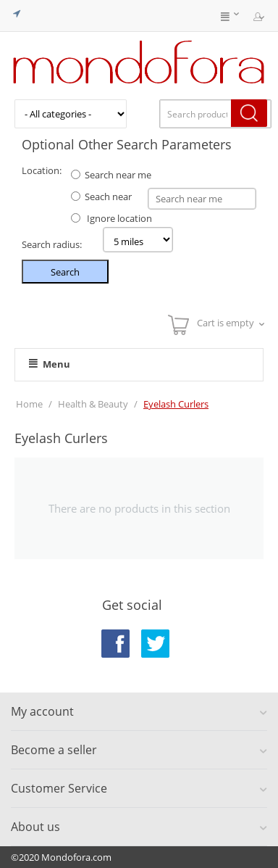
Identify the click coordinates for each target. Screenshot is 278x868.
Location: (42, 170)
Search (65, 272)
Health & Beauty (93, 404)
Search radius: (52, 244)
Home (29, 404)
